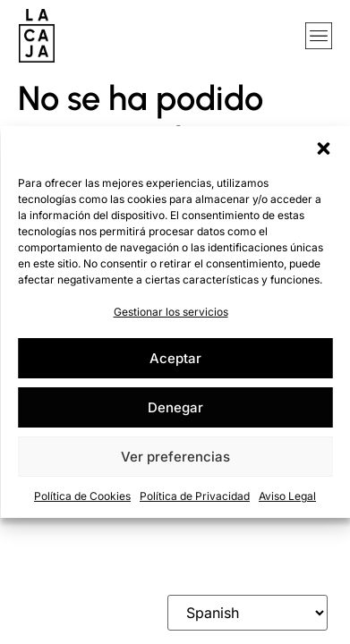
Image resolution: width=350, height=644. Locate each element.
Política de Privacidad (195, 496)
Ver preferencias (175, 457)
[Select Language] (248, 613)
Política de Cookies (82, 496)
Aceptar (175, 358)
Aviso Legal (287, 496)
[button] (323, 148)
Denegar (175, 407)
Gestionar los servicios (171, 312)
